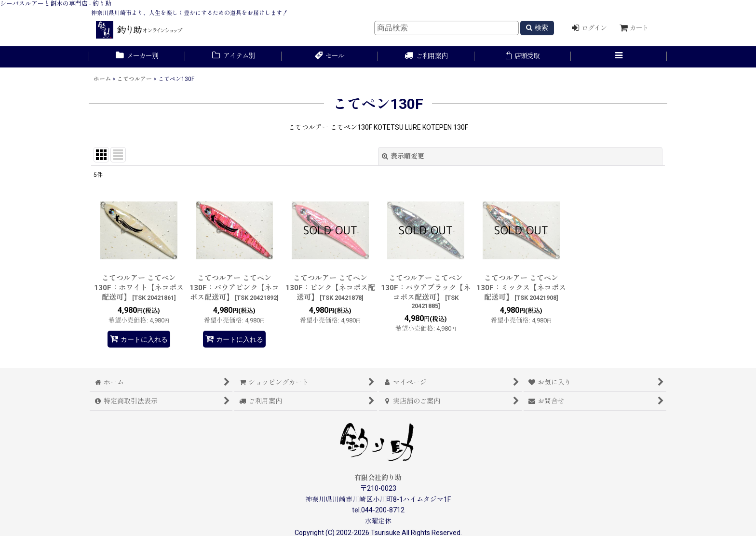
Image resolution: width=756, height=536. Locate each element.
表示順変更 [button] (403, 156)
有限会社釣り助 (378, 478)
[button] (619, 57)
